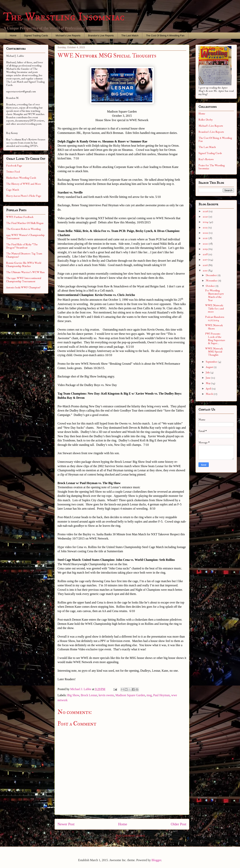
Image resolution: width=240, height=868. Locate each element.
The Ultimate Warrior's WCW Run (25, 272)
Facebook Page (14, 166)
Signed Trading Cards (36, 36)
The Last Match (130, 36)
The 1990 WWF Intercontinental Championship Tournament (24, 280)
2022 (206, 233)
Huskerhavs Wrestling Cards (21, 178)
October (211, 286)
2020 (206, 244)
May (208, 383)
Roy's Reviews (206, 159)
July (208, 372)
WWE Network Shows (214, 327)
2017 (205, 260)
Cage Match (13, 190)
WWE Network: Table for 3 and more (214, 309)
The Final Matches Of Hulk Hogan (25, 223)
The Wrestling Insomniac (64, 17)
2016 (205, 265)
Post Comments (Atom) (130, 836)
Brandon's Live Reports (101, 36)
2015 (205, 271)
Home (13, 36)
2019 (205, 249)
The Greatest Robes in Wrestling (23, 229)
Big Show (73, 695)
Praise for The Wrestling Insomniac (212, 167)
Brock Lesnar (89, 695)
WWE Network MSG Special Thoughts (214, 352)
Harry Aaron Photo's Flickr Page (24, 196)
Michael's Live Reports (68, 36)
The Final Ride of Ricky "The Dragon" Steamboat (22, 246)
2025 (206, 217)
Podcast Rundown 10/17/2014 (215, 319)
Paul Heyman (161, 695)
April (209, 389)
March (210, 394)
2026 (206, 211)
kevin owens (106, 695)
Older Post (178, 824)
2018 (205, 254)
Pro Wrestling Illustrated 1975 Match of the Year (214, 295)
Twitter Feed (13, 172)
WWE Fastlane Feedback (20, 217)
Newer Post (66, 824)
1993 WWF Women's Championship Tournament (25, 237)
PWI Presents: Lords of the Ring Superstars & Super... (215, 338)
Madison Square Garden (130, 695)
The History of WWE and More (24, 184)
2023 (205, 227)
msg (149, 695)
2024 (206, 222)
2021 (205, 238)
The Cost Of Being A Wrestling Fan (165, 36)
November (212, 281)
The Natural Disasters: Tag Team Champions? (24, 255)
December (212, 275)
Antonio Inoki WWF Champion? (23, 287)
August (210, 367)
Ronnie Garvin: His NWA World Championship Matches (24, 265)
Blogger (156, 860)
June (208, 378)
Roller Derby (206, 120)
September (212, 362)
